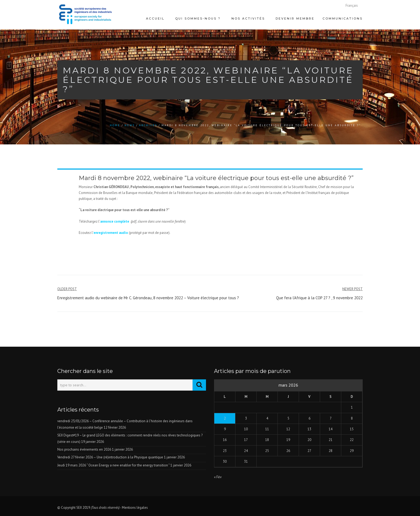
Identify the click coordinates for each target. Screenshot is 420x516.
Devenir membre (295, 18)
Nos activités (248, 18)
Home (115, 125)
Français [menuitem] (352, 5)
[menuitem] (352, 5)
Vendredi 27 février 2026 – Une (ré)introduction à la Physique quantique (110, 457)
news (130, 125)
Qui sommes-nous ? (198, 18)
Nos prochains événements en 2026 (84, 449)
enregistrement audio (111, 233)
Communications (343, 18)
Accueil (155, 18)
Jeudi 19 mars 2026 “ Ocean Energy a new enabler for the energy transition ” (113, 465)
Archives (148, 125)
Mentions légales (135, 508)
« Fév (218, 477)
